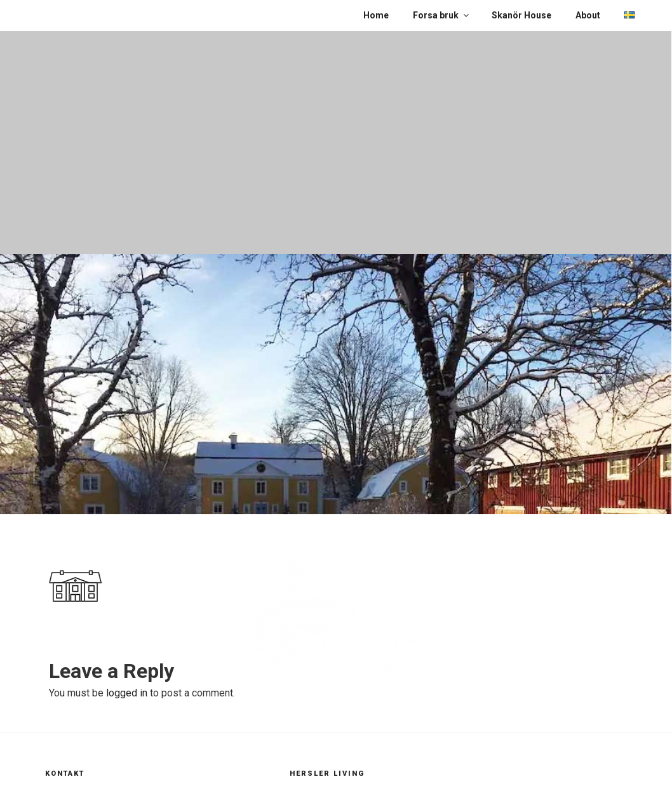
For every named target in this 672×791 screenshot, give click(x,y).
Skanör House (521, 15)
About (588, 15)
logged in (127, 693)
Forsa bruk (442, 15)
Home (376, 15)
